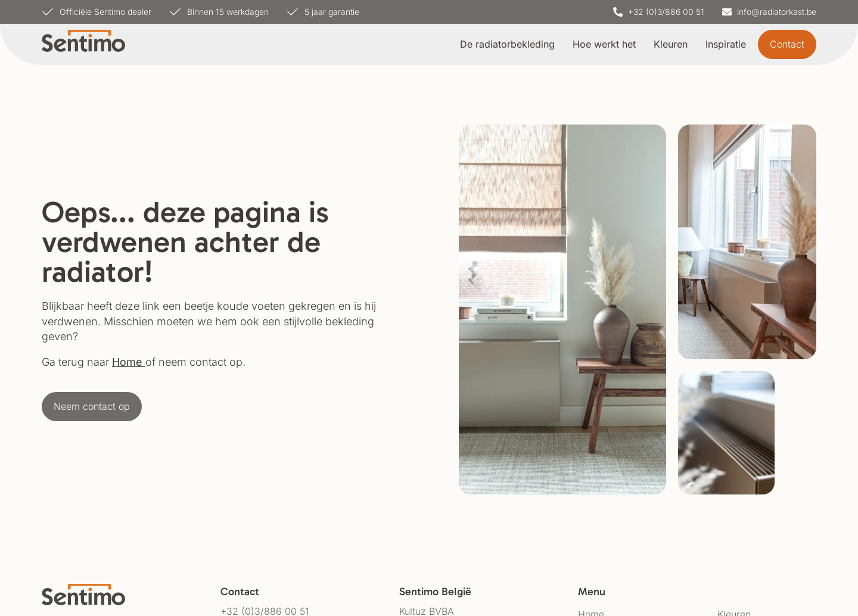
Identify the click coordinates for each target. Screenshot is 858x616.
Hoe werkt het (604, 44)
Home (127, 362)
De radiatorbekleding (507, 44)
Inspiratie (726, 44)
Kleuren (671, 44)
